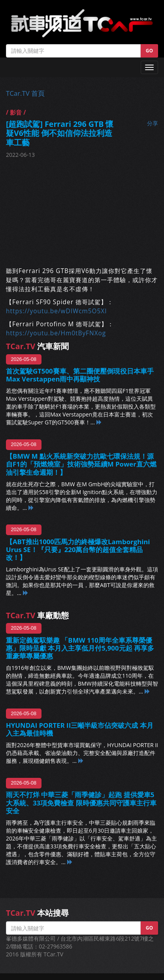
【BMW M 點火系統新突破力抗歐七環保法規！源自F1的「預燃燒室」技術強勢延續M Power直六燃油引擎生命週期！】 (81, 464)
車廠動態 (37, 615)
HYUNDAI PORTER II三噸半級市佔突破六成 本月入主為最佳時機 (80, 729)
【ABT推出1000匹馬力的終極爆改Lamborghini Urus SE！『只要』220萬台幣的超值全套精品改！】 (78, 550)
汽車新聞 (37, 346)
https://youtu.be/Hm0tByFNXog (56, 333)
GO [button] (149, 51)
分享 (153, 123)
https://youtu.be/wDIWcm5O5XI (57, 311)
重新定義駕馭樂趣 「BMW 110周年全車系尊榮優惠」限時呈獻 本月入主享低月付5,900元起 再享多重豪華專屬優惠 (80, 648)
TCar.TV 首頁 (25, 93)
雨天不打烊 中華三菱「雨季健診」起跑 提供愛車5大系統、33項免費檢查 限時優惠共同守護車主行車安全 (81, 802)
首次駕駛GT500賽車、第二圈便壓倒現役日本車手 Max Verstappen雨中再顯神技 (80, 375)
